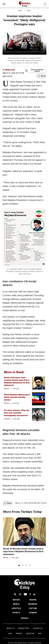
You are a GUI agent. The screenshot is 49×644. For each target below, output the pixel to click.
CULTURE (33, 608)
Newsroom (10, 70)
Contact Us (38, 628)
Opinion (7, 419)
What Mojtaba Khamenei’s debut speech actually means (17, 397)
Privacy (19, 634)
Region (29, 10)
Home (20, 10)
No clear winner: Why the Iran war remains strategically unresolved (17, 413)
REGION (33, 600)
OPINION (33, 613)
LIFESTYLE (16, 608)
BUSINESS (33, 604)
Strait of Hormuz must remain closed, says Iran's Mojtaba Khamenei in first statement (17, 381)
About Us (10, 628)
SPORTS (16, 613)
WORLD (16, 604)
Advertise (30, 634)
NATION (16, 600)
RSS (40, 634)
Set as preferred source (34, 70)
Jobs (10, 634)
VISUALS (25, 618)
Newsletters (24, 628)
